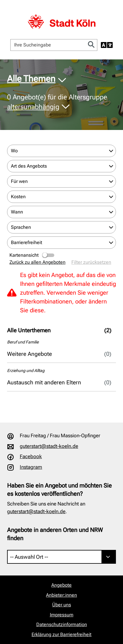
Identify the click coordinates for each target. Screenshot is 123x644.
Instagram (31, 467)
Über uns (62, 605)
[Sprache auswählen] (107, 45)
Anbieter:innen (61, 595)
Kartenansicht (32, 255)
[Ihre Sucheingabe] (48, 45)
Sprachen (21, 227)
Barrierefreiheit (27, 242)
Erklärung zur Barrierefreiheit (61, 634)
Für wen (19, 181)
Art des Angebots (29, 166)
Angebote (61, 585)
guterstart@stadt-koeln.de (49, 446)
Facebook (31, 456)
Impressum (62, 615)
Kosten (18, 197)
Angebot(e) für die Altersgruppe (57, 102)
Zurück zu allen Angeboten (37, 262)
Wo (14, 151)
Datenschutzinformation (62, 624)
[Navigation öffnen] (110, 13)
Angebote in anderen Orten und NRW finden (55, 534)
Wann (17, 212)
